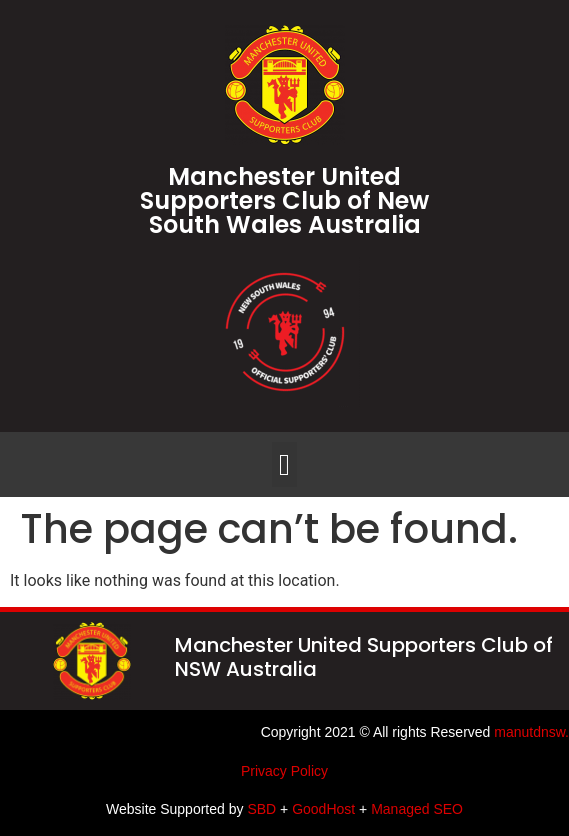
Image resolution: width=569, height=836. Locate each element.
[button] (285, 464)
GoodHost (323, 809)
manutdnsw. (531, 732)
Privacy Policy (284, 771)
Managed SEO (417, 809)
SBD (261, 809)
